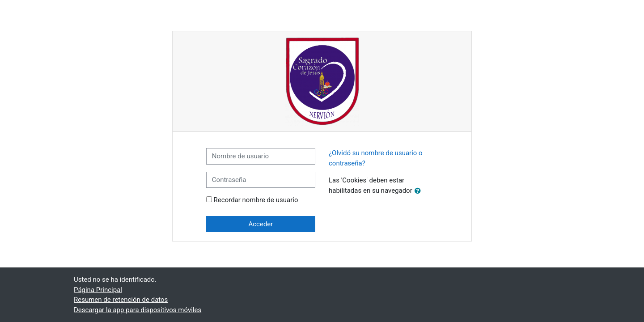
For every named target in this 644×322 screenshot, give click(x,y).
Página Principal (98, 290)
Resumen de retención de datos (121, 300)
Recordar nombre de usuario (256, 200)
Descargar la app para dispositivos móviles (138, 310)
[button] (419, 191)
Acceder (261, 224)
